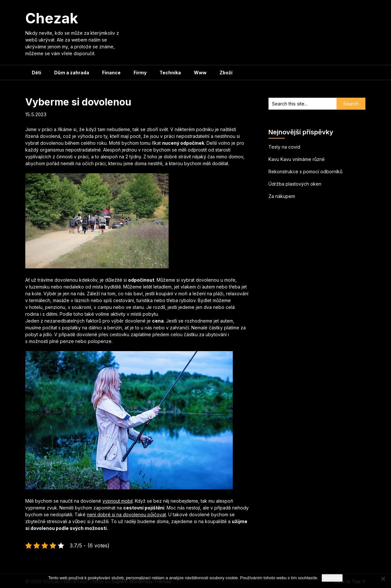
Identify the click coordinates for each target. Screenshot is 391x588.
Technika (170, 73)
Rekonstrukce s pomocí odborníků (305, 171)
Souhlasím (332, 578)
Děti (36, 73)
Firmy (140, 73)
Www (200, 73)
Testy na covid (284, 147)
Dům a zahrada (72, 73)
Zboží (226, 73)
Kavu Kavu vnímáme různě (296, 159)
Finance (111, 73)
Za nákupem (282, 196)
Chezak (52, 18)
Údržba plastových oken (295, 184)
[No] (383, 579)
